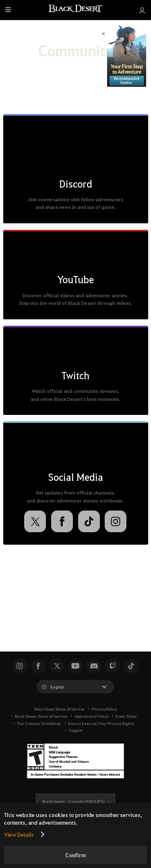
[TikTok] (89, 521)
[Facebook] (62, 521)
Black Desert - (73, 801)
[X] (35, 521)
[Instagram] (116, 521)
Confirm (76, 855)
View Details (19, 834)
